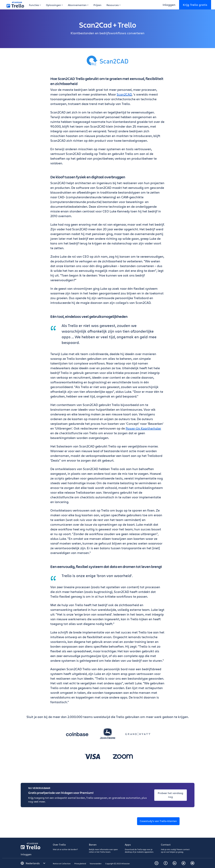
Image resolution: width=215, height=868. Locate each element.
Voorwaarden (96, 863)
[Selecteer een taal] (36, 863)
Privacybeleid (80, 863)
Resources (114, 5)
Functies (35, 5)
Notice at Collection (62, 863)
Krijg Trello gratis (195, 5)
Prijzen (97, 5)
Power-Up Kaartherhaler (143, 428)
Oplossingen (54, 5)
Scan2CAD (124, 94)
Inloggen (169, 5)
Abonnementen (78, 5)
